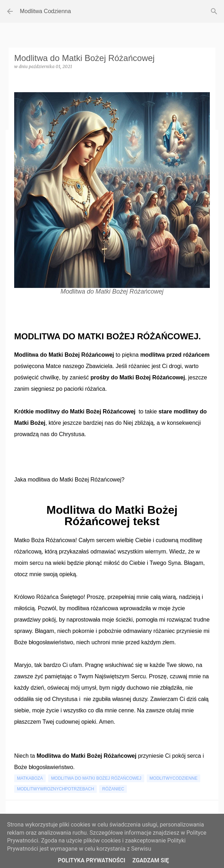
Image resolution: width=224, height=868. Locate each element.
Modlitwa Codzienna (45, 11)
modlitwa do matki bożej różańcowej (96, 778)
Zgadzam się (150, 860)
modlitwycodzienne (173, 778)
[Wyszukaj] (214, 11)
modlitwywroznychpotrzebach (55, 789)
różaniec (113, 789)
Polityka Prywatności (91, 860)
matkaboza (30, 778)
